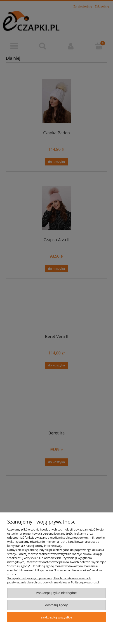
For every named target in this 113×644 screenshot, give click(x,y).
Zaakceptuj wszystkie (56, 617)
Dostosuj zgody (56, 605)
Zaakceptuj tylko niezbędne (56, 593)
